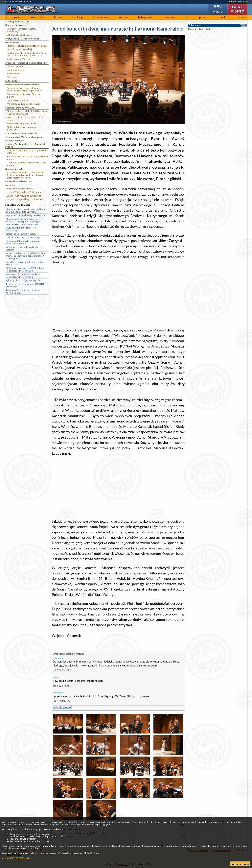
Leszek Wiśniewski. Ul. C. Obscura (24, 192)
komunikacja (101, 17)
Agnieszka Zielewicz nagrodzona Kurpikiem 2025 (23, 291)
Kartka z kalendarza (237, 9)
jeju (187, 17)
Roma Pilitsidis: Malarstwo (20, 189)
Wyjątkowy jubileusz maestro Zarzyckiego (21, 229)
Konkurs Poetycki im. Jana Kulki (21, 133)
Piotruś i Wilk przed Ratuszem (22, 123)
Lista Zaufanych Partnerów (16, 858)
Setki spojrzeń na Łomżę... (19, 35)
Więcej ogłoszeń (62, 707)
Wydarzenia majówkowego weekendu (25, 215)
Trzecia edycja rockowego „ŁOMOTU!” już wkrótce (25, 285)
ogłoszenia (37, 17)
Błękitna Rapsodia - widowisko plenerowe (22, 128)
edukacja (78, 17)
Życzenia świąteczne (17, 100)
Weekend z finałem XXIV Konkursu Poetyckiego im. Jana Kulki (23, 276)
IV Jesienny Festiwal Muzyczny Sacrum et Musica (26, 152)
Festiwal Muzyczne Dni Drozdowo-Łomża (27, 46)
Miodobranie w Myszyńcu (19, 59)
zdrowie (241, 17)
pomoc (204, 17)
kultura (123, 17)
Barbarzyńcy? (13, 73)
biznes (58, 17)
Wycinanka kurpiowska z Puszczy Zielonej (23, 95)
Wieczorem (12, 77)
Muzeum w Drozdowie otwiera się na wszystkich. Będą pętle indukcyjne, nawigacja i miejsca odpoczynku (24, 221)
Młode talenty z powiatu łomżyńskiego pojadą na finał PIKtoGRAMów (25, 210)
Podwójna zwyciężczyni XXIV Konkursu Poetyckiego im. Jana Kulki (26, 269)
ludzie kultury (12, 81)
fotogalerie (145, 17)
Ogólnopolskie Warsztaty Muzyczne (24, 137)
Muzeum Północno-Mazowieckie (22, 84)
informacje (13, 17)
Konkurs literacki (14, 169)
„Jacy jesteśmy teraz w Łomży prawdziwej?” (21, 30)
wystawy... (10, 185)
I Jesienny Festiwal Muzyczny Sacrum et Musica (27, 164)
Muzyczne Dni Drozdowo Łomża (22, 39)
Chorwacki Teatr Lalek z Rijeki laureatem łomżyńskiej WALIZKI (27, 112)
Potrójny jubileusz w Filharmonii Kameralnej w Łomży (22, 242)
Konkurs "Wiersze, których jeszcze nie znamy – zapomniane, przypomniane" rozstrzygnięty (26, 256)
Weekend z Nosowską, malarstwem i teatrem (24, 248)
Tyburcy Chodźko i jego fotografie (23, 280)
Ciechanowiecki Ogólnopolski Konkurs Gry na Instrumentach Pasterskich (26, 54)
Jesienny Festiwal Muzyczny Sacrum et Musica (25, 145)
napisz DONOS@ (238, 2)
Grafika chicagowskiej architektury (24, 199)
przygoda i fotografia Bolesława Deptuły (26, 63)
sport (222, 17)
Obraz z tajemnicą (16, 66)
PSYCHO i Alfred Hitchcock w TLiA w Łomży (25, 119)
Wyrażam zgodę (241, 864)
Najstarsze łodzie (15, 70)
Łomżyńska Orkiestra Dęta (19, 181)
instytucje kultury (14, 141)
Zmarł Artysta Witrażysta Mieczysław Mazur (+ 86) (25, 263)
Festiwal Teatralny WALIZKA (20, 108)
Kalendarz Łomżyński (199, 29)
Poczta (218, 12)
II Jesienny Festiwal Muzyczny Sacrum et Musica (27, 158)
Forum (218, 6)
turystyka (169, 17)
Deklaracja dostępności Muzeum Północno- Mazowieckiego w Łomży (24, 89)
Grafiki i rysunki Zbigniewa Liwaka (24, 196)
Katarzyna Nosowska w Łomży (21, 234)
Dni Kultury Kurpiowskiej (19, 49)
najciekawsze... (13, 42)
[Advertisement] (118, 296)
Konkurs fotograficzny (17, 25)
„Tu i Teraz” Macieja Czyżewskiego (23, 237)
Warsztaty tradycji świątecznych (23, 104)
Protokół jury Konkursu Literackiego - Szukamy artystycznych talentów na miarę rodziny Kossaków (26, 175)
